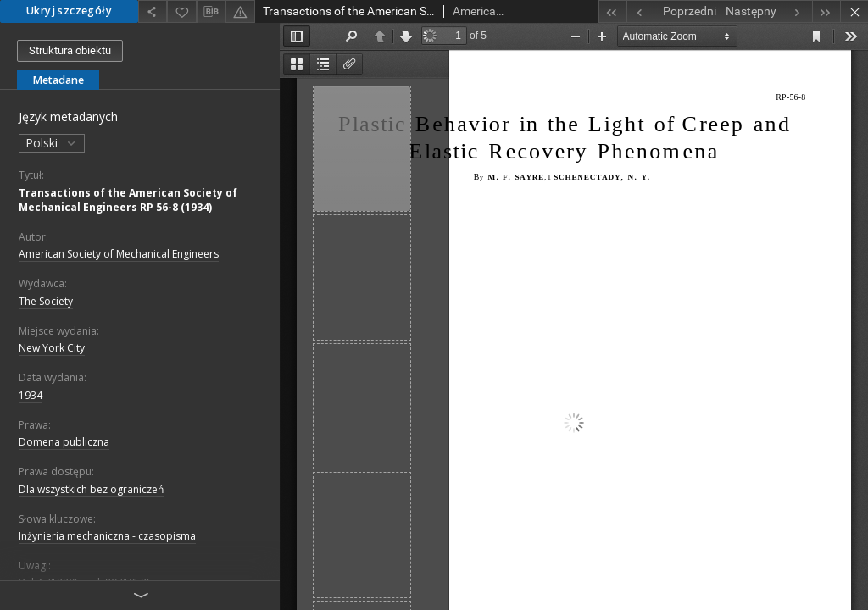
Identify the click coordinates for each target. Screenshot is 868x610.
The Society (46, 301)
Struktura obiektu (70, 50)
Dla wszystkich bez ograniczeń (91, 489)
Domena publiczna (64, 442)
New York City (52, 348)
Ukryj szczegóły (69, 11)
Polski (52, 143)
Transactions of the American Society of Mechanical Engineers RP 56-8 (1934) (128, 200)
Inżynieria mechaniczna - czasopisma (107, 536)
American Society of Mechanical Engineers (119, 254)
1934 (31, 395)
